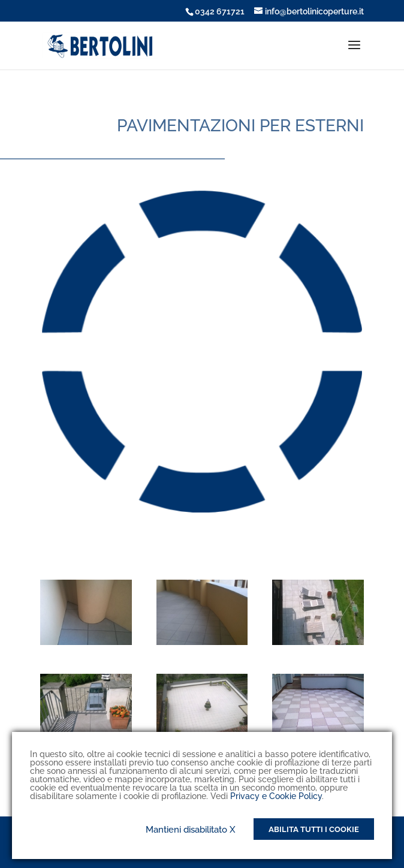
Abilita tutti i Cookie (314, 829)
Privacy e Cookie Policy (276, 796)
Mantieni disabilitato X (191, 830)
